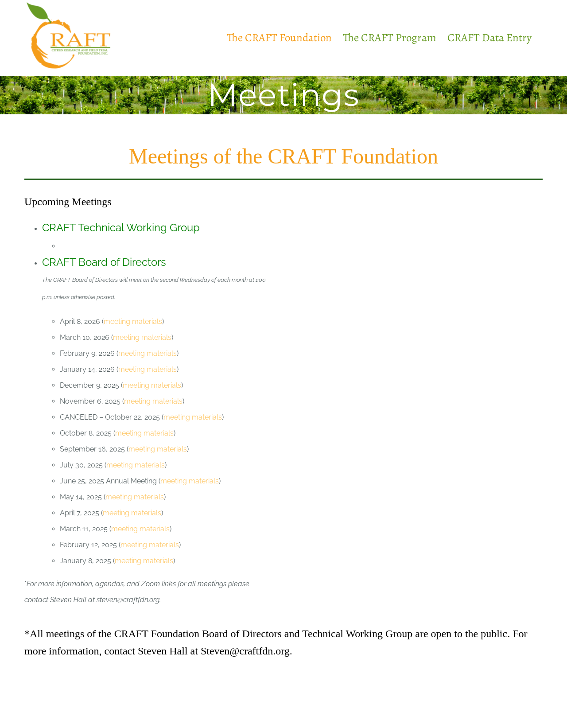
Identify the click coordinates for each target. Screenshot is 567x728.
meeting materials (133, 321)
